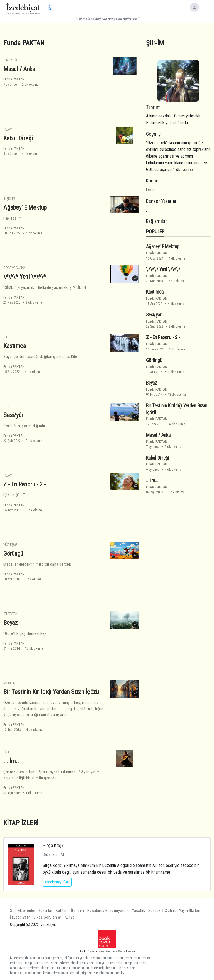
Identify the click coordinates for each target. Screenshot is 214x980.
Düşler (8, 406)
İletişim (78, 911)
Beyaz (10, 623)
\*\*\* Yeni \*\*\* (25, 277)
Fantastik (10, 60)
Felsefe (8, 337)
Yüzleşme (10, 545)
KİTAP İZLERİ (21, 823)
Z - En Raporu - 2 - (25, 484)
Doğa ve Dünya (14, 268)
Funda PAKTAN (14, 79)
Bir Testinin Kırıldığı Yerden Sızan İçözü (51, 692)
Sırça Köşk (53, 845)
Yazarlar (46, 911)
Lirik (7, 752)
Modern (9, 683)
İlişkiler (9, 199)
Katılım (62, 911)
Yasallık (138, 911)
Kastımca (15, 346)
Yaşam (8, 129)
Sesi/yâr (13, 415)
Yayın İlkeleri (190, 911)
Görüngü (13, 553)
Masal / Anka (19, 69)
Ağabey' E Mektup (25, 207)
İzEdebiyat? (20, 917)
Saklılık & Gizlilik (162, 911)
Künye (70, 917)
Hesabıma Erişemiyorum (108, 911)
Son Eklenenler (23, 911)
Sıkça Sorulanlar (47, 917)
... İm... (12, 761)
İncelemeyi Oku (57, 882)
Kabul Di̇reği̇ (18, 138)
